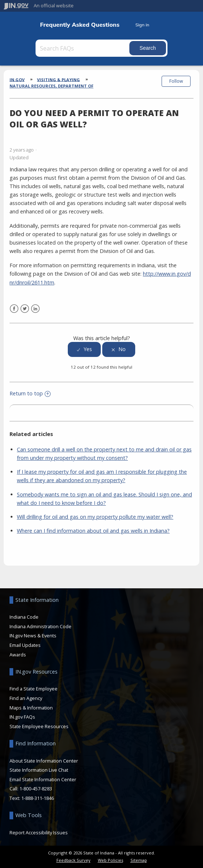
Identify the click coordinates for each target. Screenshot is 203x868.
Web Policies (110, 860)
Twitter (25, 309)
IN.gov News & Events (33, 636)
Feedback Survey (73, 860)
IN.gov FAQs (22, 717)
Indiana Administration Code (40, 626)
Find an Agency (26, 698)
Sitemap (139, 860)
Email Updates (25, 645)
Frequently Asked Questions (80, 25)
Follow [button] (176, 81)
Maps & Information (31, 708)
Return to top (30, 393)
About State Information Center (44, 761)
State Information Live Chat (39, 770)
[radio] (84, 349)
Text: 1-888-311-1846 (32, 798)
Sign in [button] (142, 25)
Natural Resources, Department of (51, 86)
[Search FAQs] (83, 48)
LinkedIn (35, 309)
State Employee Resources (39, 726)
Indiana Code (24, 617)
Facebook (14, 309)
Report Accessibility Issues (39, 832)
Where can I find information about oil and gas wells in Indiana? (93, 531)
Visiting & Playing (58, 79)
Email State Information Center (43, 779)
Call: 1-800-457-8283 (31, 789)
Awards (18, 655)
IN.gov (17, 79)
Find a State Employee (34, 689)
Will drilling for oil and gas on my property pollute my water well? (95, 517)
